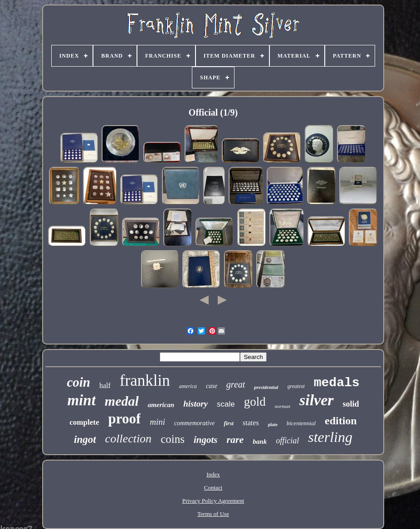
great (236, 384)
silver (317, 400)
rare (235, 439)
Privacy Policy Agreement (213, 501)
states (251, 423)
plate (273, 425)
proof (124, 419)
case (212, 386)
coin (78, 382)
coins (173, 439)
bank (260, 442)
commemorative (194, 423)
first (229, 423)
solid (351, 404)
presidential (266, 387)
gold (255, 402)
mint (81, 400)
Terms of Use (213, 514)
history (195, 404)
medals (337, 383)
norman (283, 406)
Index (213, 474)
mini (157, 422)
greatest (296, 386)
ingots (206, 440)
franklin (145, 381)
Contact (213, 488)
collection (129, 439)
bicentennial (301, 423)
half (105, 386)
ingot (85, 439)
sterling (330, 437)
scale (226, 404)
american (161, 405)
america (188, 386)
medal (122, 401)
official (287, 441)
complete (84, 422)
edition (341, 421)
